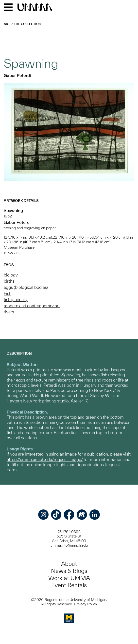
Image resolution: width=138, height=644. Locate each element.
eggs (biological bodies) (26, 287)
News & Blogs (69, 571)
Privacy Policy (85, 604)
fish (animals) (16, 299)
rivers (9, 312)
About (69, 564)
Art (7, 24)
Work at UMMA (69, 578)
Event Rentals (69, 585)
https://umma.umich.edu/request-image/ (45, 459)
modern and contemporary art (32, 306)
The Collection (27, 24)
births (9, 281)
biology (11, 275)
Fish (8, 293)
